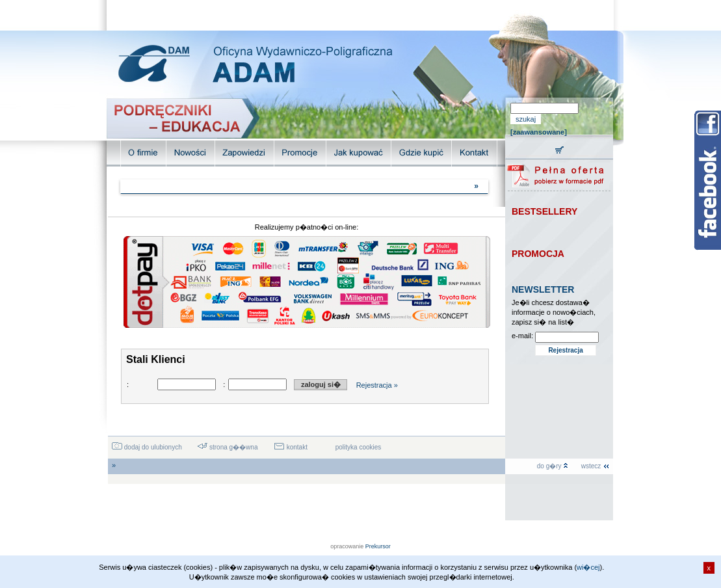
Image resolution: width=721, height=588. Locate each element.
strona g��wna (228, 447)
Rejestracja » (377, 385)
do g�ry (553, 466)
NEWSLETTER (543, 289)
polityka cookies (359, 447)
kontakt (291, 447)
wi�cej (588, 567)
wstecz (596, 466)
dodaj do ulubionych (147, 447)
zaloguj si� (321, 384)
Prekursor (378, 546)
